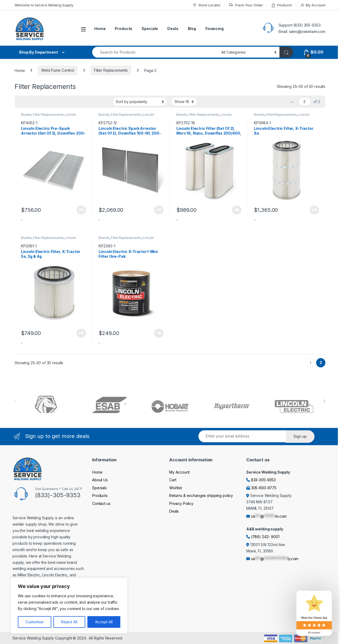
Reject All (69, 622)
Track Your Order (246, 5)
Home (100, 29)
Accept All (104, 622)
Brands (26, 115)
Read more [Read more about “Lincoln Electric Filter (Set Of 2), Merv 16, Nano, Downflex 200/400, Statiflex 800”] (237, 210)
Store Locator (207, 5)
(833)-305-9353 (58, 495)
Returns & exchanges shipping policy (201, 495)
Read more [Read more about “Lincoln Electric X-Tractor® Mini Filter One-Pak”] (159, 333)
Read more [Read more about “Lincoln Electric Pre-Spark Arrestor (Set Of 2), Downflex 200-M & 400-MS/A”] (81, 210)
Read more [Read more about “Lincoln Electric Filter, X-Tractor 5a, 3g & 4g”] (81, 333)
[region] (69, 606)
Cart (173, 480)
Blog (192, 29)
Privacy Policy (181, 503)
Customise (35, 622)
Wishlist (176, 488)
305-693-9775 (264, 488)
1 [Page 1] (310, 363)
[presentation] (324, 401)
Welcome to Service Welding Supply (44, 5)
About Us (100, 480)
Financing (214, 29)
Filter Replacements (111, 70)
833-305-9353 (263, 480)
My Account (313, 5)
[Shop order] (140, 102)
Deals (173, 29)
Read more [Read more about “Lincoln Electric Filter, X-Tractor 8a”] (314, 210)
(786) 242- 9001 (265, 537)
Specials (150, 29)
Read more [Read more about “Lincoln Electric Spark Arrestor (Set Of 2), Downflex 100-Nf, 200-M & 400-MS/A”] (159, 210)
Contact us (101, 503)
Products (282, 5)
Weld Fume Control (58, 70)
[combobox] (155, 52)
